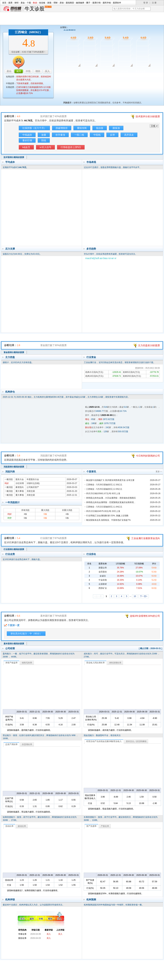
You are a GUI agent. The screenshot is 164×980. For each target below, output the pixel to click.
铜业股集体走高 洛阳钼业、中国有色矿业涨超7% (108, 520)
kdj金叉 (26, 147)
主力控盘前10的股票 (149, 345)
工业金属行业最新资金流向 (146, 538)
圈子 (88, 3)
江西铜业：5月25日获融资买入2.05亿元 (104, 489)
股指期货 (70, 3)
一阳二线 (79, 135)
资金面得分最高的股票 (14, 352)
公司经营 (10, 648)
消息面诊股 (105, 71)
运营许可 (104, 976)
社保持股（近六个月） (34, 128)
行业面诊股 (123, 71)
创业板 (42, 3)
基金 (23, 3)
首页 (4, 3)
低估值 (100, 128)
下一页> (144, 596)
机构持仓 (10, 392)
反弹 (112, 135)
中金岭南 (103, 580)
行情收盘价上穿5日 (71, 147)
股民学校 (107, 3)
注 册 (154, 3)
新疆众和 (103, 568)
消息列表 (10, 472)
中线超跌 (27, 135)
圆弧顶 (116, 128)
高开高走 (129, 135)
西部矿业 (103, 588)
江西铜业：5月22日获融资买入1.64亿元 (104, 507)
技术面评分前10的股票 (148, 116)
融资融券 (80, 3)
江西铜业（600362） (29, 32)
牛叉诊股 (38, 9)
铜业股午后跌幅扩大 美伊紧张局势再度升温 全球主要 (110, 480)
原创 (62, 3)
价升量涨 (60, 135)
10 (135, 596)
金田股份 (103, 572)
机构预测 (91, 899)
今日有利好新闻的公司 (148, 456)
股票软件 (117, 3)
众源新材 (103, 584)
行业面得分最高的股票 (14, 549)
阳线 (44, 140)
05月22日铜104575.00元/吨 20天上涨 (103, 511)
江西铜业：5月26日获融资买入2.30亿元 (104, 485)
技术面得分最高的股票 (14, 157)
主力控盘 (10, 357)
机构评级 (10, 899)
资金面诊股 (88, 71)
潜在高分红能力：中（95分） (26, 634)
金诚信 (103, 576)
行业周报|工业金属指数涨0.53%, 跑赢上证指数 (107, 516)
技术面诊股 (70, 71)
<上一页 (98, 596)
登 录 (146, 3)
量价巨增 (27, 140)
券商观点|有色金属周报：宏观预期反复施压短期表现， (111, 502)
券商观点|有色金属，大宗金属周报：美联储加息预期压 (111, 498)
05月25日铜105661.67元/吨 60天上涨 (103, 493)
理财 (56, 3)
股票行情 (97, 3)
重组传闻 (82, 128)
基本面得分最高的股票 (14, 644)
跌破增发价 (62, 128)
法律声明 (91, 976)
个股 (29, 3)
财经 (17, 3)
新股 (49, 3)
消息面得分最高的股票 (14, 467)
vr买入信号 (45, 147)
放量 (44, 135)
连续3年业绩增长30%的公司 (145, 616)
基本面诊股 (141, 71)
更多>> (159, 472)
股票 (10, 3)
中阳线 (97, 135)
